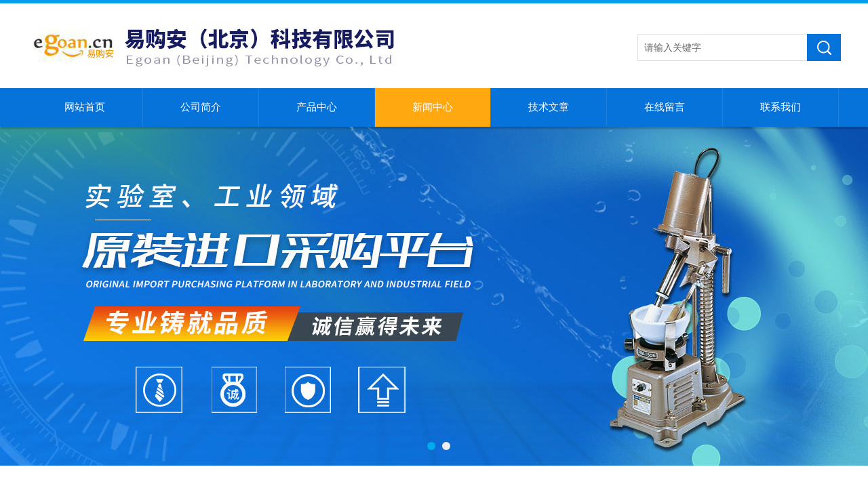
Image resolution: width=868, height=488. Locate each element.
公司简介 (201, 107)
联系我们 (781, 107)
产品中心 (317, 107)
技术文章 (549, 107)
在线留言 (665, 107)
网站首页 (85, 107)
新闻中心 (433, 107)
